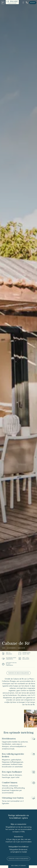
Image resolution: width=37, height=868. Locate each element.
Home (3, 648)
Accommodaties (11, 648)
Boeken (33, 3)
